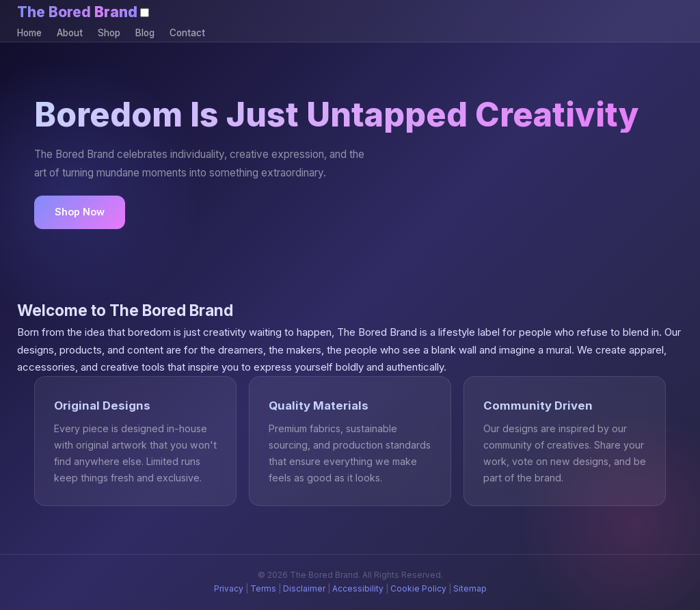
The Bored (77, 12)
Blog (145, 33)
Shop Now (80, 212)
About (70, 33)
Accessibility (358, 588)
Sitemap (470, 588)
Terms (263, 588)
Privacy (229, 588)
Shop (109, 33)
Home (29, 33)
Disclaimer (304, 588)
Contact (187, 33)
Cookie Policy (418, 588)
